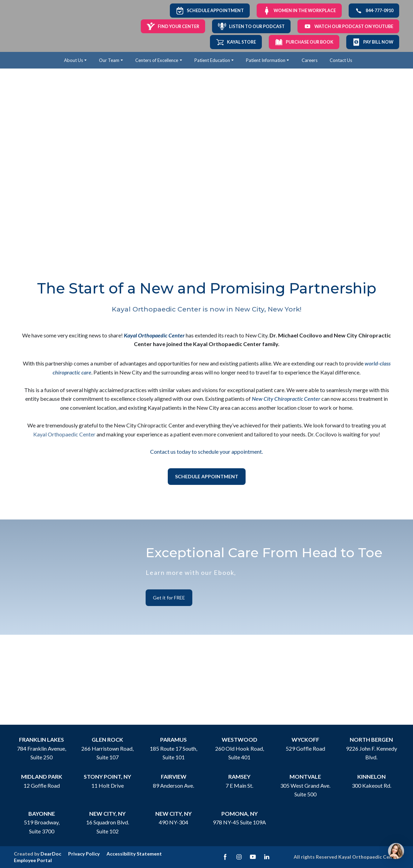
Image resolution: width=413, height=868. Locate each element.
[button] (210, 11)
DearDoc (51, 854)
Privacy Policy (84, 854)
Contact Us (341, 60)
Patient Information (266, 60)
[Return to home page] (36, 26)
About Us (74, 60)
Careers (310, 60)
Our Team (109, 60)
